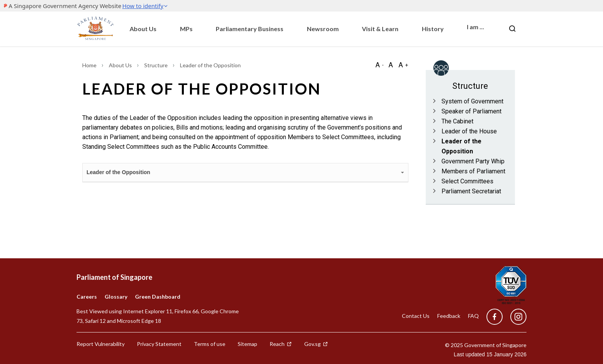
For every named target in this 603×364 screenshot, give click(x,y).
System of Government (472, 101)
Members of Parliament (473, 171)
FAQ (473, 316)
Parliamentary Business (250, 29)
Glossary (116, 297)
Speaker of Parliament (471, 111)
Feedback (449, 316)
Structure (157, 65)
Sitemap (247, 344)
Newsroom (323, 29)
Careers (87, 297)
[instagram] (515, 317)
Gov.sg (316, 344)
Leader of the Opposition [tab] (246, 172)
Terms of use (210, 344)
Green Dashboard (158, 297)
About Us (143, 29)
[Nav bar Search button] (512, 29)
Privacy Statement (159, 344)
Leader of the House (469, 131)
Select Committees (467, 181)
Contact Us (416, 316)
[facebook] (495, 317)
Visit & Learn (380, 29)
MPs (186, 29)
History (433, 29)
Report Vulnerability (101, 344)
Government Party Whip (473, 161)
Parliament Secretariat (471, 191)
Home (90, 65)
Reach (281, 344)
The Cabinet (457, 121)
